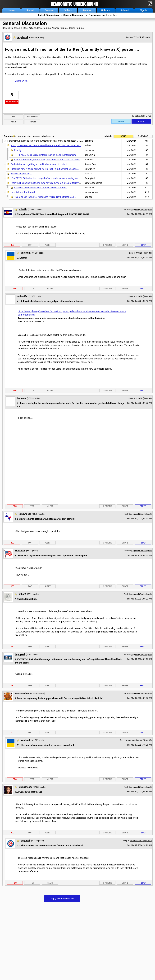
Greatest (49, 10)
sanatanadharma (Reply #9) (139, 740)
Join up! (125, 10)
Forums (87, 10)
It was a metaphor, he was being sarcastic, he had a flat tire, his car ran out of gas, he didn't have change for (67, 160)
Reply (141, 121)
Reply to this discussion (62, 899)
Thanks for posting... (21, 174)
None (123, 136)
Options (107, 245)
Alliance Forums (60, 28)
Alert (14, 122)
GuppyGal (20, 654)
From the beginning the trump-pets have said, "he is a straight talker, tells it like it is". (52, 183)
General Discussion (74, 15)
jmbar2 (22, 594)
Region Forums (76, 28)
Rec (12, 245)
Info (14, 117)
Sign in (143, 10)
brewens (21, 398)
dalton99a (22, 296)
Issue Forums (44, 28)
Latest (30, 10)
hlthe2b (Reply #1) (144, 253)
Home (12, 10)
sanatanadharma (23, 693)
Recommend (12, 102)
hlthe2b (23, 209)
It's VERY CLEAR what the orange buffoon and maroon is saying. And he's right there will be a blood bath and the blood (69, 178)
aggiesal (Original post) (141, 209)
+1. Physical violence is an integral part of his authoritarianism (45, 155)
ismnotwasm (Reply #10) (141, 841)
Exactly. (18, 150)
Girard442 (20, 551)
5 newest (143, 136)
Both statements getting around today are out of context (39, 164)
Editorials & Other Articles (24, 28)
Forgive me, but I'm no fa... (103, 15)
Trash (32, 122)
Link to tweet (21, 81)
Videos (68, 10)
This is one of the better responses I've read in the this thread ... (45, 197)
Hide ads (106, 10)
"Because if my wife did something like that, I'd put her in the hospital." (45, 169)
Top (30, 245)
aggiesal (23, 37)
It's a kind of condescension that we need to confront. (41, 188)
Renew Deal (25, 514)
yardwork (26, 253)
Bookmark (32, 117)
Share (121, 121)
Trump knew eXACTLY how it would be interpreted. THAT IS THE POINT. (46, 145)
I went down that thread (23, 192)
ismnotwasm (25, 787)
